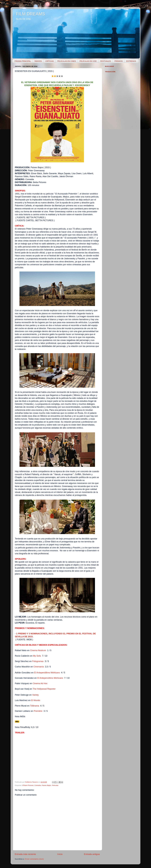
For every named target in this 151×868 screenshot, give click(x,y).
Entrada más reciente (25, 854)
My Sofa (37, 656)
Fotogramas (38, 661)
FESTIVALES (106, 61)
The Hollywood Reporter (44, 689)
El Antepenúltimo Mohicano (47, 673)
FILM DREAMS (30, 14)
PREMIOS (118, 61)
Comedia (38, 785)
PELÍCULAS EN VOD (88, 61)
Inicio (60, 854)
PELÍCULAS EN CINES (67, 61)
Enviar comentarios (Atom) (34, 859)
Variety (35, 695)
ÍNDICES (38, 61)
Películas (55, 785)
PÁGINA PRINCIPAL (23, 61)
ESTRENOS (131, 61)
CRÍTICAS (50, 61)
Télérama (35, 706)
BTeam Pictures (28, 785)
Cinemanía (39, 667)
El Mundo (36, 700)
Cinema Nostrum (38, 650)
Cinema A (40, 683)
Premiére (38, 711)
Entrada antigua (92, 854)
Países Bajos (46, 785)
